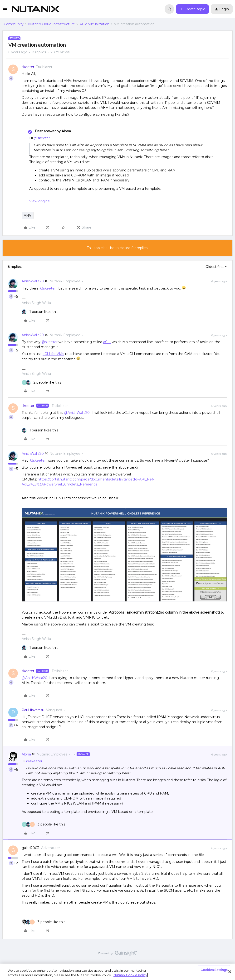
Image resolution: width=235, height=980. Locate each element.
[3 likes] (43, 824)
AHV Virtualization (94, 24)
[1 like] (40, 312)
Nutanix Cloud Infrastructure (51, 24)
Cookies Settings (214, 970)
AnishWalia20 (33, 281)
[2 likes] (41, 382)
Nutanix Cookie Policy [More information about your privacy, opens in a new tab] (130, 975)
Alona (26, 754)
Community (14, 24)
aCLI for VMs (53, 354)
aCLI (107, 342)
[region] (117, 972)
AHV (28, 215)
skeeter (28, 67)
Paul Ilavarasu (33, 710)
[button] (5, 10)
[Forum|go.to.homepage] (36, 9)
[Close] (230, 972)
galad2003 (30, 848)
